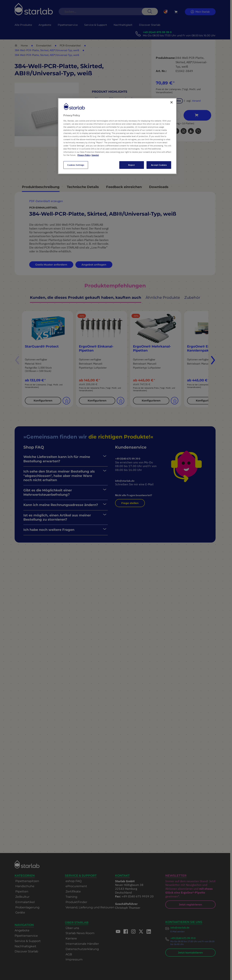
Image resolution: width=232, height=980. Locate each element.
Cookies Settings (76, 165)
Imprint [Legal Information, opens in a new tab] (95, 155)
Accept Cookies (159, 165)
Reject (131, 165)
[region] (117, 136)
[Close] (172, 102)
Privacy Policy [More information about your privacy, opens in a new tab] (84, 155)
